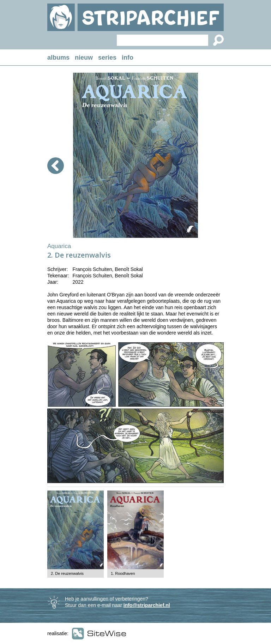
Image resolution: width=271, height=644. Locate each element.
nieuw (84, 58)
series (107, 58)
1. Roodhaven (123, 573)
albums (58, 58)
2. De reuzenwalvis (67, 573)
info (128, 58)
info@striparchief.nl (147, 605)
